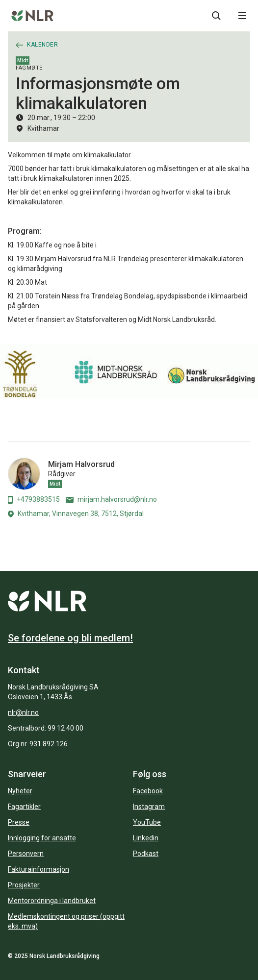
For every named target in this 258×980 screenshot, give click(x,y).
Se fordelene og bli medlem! (70, 638)
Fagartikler (24, 807)
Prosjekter (24, 885)
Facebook (148, 791)
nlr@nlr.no (23, 712)
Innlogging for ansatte (42, 838)
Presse (19, 822)
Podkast (146, 854)
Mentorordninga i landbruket (52, 901)
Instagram (149, 807)
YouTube (147, 822)
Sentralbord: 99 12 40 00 (46, 728)
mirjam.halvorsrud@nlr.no (111, 499)
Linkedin (146, 838)
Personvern (26, 854)
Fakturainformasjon (39, 869)
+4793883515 (34, 500)
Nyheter (20, 791)
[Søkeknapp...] (216, 16)
